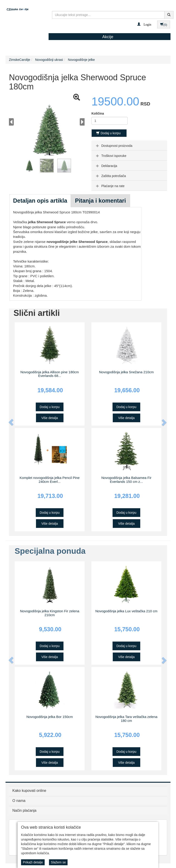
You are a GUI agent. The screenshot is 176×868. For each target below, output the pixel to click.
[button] (144, 24)
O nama (19, 801)
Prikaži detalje (33, 862)
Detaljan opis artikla (40, 201)
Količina (98, 113)
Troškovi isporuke (111, 156)
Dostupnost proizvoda (114, 146)
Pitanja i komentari (100, 201)
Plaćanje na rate (110, 186)
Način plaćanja (24, 810)
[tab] (129, 145)
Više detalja (49, 418)
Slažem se (58, 862)
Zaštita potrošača (110, 176)
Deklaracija (106, 166)
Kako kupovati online (29, 791)
